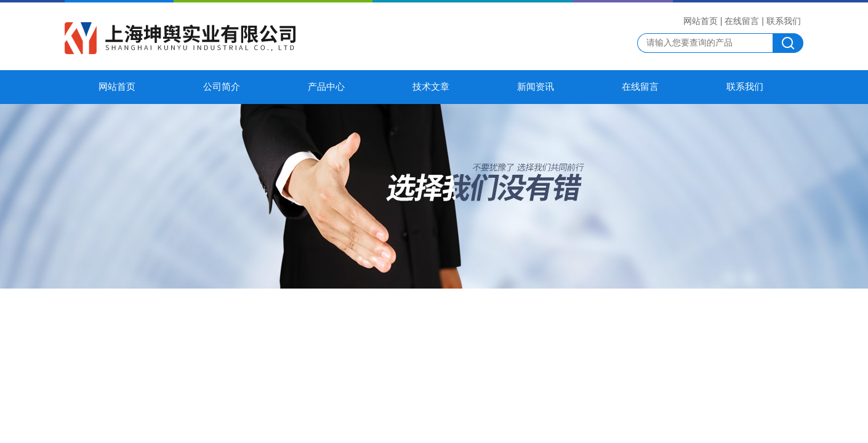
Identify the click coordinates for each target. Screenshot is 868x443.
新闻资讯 (536, 87)
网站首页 (701, 21)
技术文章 (431, 87)
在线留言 (742, 21)
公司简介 (222, 87)
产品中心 (326, 87)
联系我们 (784, 21)
